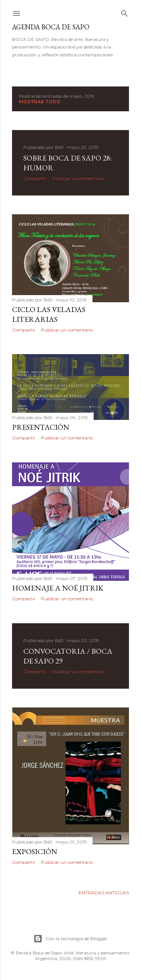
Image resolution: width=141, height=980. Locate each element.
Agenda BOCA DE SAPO (51, 27)
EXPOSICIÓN (35, 851)
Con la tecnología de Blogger (70, 939)
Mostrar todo (40, 102)
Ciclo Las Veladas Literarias (49, 314)
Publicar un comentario (78, 178)
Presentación (41, 427)
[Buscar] (124, 12)
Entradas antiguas (104, 893)
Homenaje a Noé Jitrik (58, 588)
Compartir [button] (35, 178)
